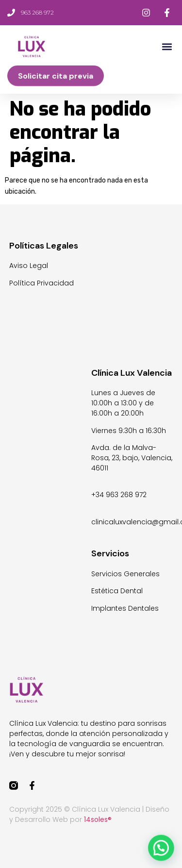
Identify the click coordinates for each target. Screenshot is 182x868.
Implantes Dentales (125, 608)
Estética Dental (117, 591)
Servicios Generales (125, 574)
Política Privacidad (41, 283)
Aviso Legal (29, 266)
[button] (167, 47)
